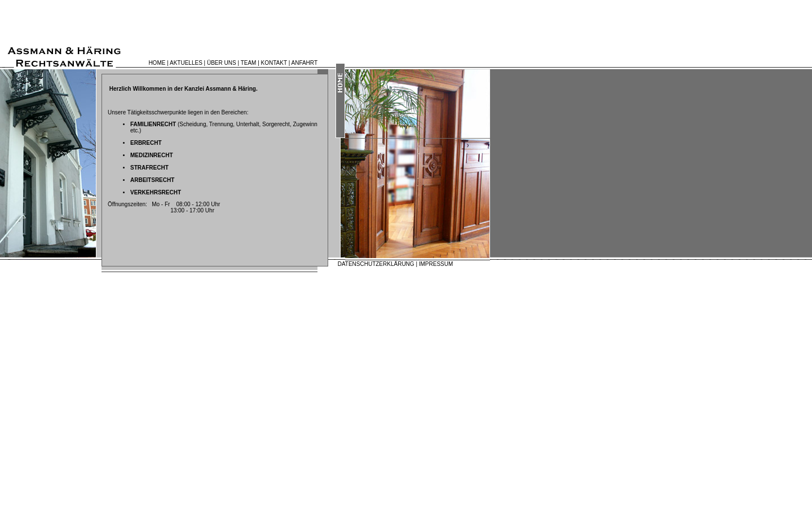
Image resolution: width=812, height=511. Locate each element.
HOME (157, 63)
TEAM (249, 63)
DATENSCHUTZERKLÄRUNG (376, 264)
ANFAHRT (305, 63)
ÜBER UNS (222, 63)
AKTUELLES (186, 63)
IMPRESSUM (436, 264)
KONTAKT (274, 63)
